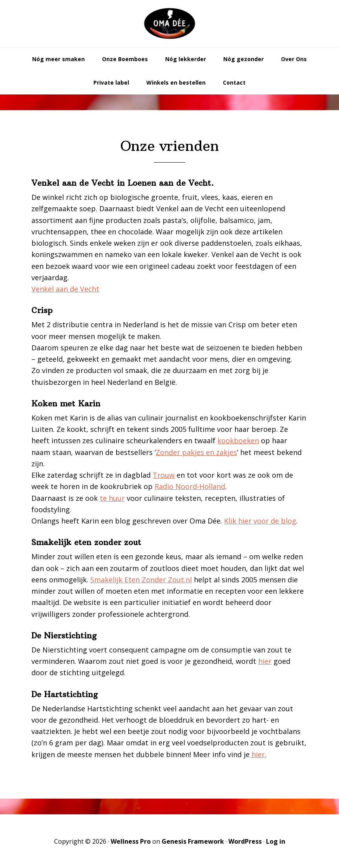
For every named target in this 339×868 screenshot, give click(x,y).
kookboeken (238, 440)
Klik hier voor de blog (260, 521)
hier (265, 661)
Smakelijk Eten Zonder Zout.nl (141, 580)
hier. (258, 754)
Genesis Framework (193, 841)
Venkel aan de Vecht (65, 289)
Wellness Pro (131, 841)
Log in (276, 841)
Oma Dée (169, 24)
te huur (112, 498)
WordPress (245, 841)
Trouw (164, 475)
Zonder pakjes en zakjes (196, 452)
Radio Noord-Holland (190, 486)
